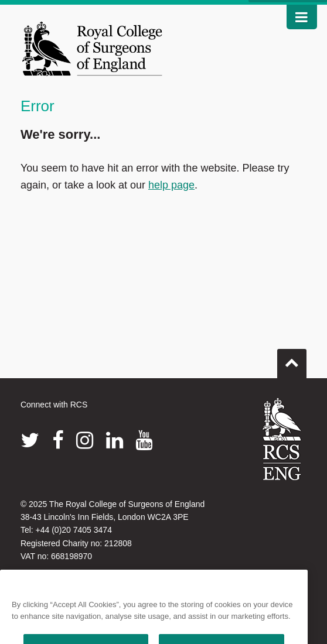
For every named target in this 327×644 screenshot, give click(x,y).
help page (171, 185)
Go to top (292, 359)
